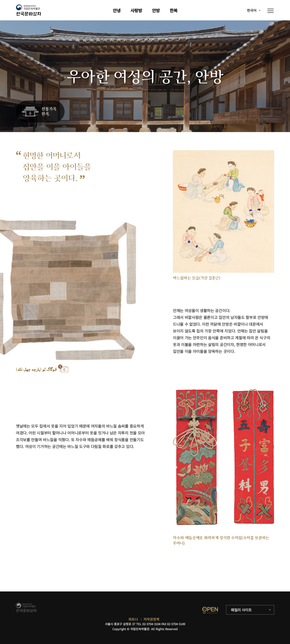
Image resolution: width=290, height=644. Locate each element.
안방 (156, 10)
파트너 (133, 619)
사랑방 (136, 10)
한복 (174, 10)
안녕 (117, 10)
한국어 (252, 10)
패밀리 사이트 (241, 610)
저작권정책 (151, 619)
